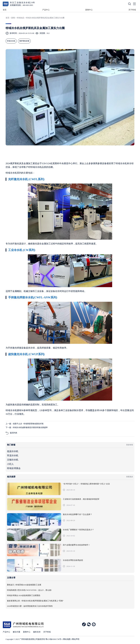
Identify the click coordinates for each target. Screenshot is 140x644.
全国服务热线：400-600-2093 (21, 5)
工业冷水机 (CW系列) (22, 250)
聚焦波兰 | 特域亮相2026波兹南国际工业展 (24, 585)
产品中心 (46, 10)
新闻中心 (89, 10)
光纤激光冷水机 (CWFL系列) (26, 179)
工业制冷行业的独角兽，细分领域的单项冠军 (81, 499)
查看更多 (130, 477)
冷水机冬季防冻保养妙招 (73, 560)
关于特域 (132, 10)
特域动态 (21, 18)
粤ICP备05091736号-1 (54, 639)
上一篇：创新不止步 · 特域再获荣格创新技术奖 (25, 424)
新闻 (13, 18)
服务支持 (37, 632)
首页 (5, 10)
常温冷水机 (13, 455)
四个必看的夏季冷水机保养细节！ (77, 545)
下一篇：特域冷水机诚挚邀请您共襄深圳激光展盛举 (27, 427)
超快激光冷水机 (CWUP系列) (26, 354)
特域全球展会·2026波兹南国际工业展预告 (24, 595)
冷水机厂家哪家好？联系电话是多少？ (78, 530)
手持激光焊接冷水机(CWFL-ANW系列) (33, 297)
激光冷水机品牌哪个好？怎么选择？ (77, 514)
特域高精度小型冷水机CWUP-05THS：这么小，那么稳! (29, 590)
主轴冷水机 (13, 460)
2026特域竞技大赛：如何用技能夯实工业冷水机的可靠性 (30, 606)
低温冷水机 (13, 451)
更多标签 (130, 445)
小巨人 (10, 464)
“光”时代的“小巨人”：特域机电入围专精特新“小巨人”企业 (86, 484)
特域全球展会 (14, 468)
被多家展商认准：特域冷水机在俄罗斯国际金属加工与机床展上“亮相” (35, 601)
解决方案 (17, 632)
